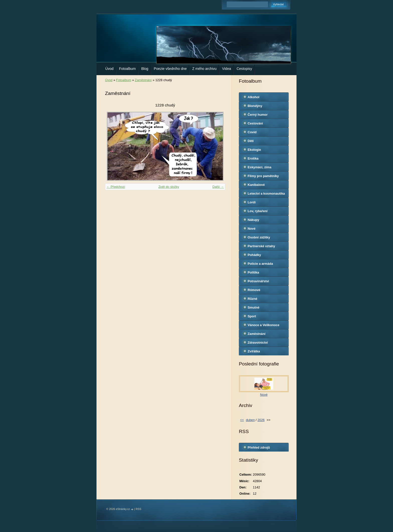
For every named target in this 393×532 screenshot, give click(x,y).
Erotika (253, 158)
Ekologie (254, 150)
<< (242, 420)
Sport (252, 316)
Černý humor (258, 115)
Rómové (254, 290)
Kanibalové (256, 185)
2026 (261, 420)
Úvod (109, 69)
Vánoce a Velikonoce (264, 325)
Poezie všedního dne (170, 69)
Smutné (254, 307)
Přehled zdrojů (259, 447)
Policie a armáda (260, 264)
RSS (138, 509)
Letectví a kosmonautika (266, 193)
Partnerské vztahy (261, 246)
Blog (145, 69)
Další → (218, 187)
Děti (251, 141)
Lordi (252, 202)
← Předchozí (116, 187)
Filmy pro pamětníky (263, 176)
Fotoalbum (127, 69)
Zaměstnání (143, 80)
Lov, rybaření (258, 211)
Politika (253, 272)
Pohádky (254, 255)
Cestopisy (244, 69)
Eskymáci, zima (260, 167)
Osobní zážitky (259, 237)
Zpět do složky (169, 187)
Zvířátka (254, 351)
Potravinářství (258, 281)
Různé (252, 299)
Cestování (255, 123)
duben (250, 420)
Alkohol (254, 97)
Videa (227, 69)
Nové (252, 229)
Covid (252, 132)
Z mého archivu (204, 69)
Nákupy (253, 220)
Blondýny (255, 106)
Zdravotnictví (258, 343)
